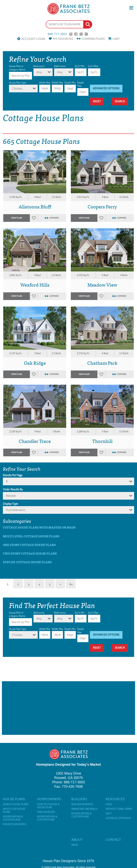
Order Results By (13, 489)
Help (108, 814)
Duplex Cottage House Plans (27, 562)
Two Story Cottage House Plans (30, 553)
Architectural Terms (119, 809)
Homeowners (49, 799)
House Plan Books (15, 824)
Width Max (57, 83)
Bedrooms (39, 66)
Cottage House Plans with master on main (39, 527)
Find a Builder (46, 812)
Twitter (81, 34)
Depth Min (70, 83)
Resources (115, 799)
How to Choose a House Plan (48, 806)
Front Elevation (16, 510)
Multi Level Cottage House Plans (31, 536)
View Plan (17, 218)
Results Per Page (13, 475)
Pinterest (71, 34)
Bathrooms (60, 66)
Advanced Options (106, 88)
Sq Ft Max (93, 66)
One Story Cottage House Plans (29, 545)
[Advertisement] (68, 708)
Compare (93, 39)
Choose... (18, 88)
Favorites (63, 39)
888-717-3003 (57, 34)
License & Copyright (118, 818)
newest (11, 496)
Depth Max (81, 84)
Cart (116, 39)
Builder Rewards (82, 804)
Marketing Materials (84, 809)
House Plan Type (18, 83)
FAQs (109, 804)
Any (39, 72)
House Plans (14, 799)
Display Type (10, 504)
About (77, 840)
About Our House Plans (14, 811)
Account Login (33, 39)
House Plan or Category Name (17, 68)
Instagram (86, 34)
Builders (79, 799)
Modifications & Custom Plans (13, 818)
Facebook (76, 34)
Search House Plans (16, 804)
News (75, 845)
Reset (97, 101)
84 (71, 584)
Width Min (45, 83)
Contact (113, 840)
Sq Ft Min (80, 66)
